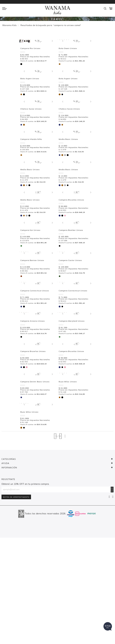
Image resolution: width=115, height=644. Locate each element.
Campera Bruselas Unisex (36, 447)
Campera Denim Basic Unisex (73, 447)
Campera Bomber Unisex (35, 304)
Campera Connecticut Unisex (37, 375)
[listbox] (25, 105)
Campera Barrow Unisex (71, 304)
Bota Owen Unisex (32, 89)
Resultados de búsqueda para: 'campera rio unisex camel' (51, 25)
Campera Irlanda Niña (69, 161)
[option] (24, 105)
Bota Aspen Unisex (68, 89)
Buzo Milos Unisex (103, 447)
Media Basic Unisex (104, 161)
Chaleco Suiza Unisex (34, 161)
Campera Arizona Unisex (71, 375)
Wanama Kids (9, 25)
